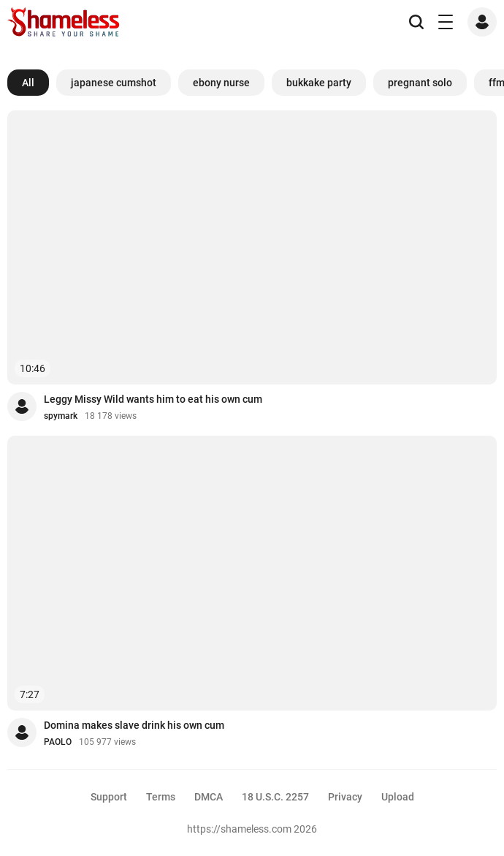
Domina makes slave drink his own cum (134, 725)
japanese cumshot (114, 83)
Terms (161, 797)
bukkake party (319, 83)
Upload (398, 797)
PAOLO (58, 742)
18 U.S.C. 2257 (275, 797)
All (28, 83)
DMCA (209, 797)
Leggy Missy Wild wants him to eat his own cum (153, 399)
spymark (61, 416)
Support (109, 797)
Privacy (345, 797)
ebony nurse (221, 83)
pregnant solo (420, 83)
